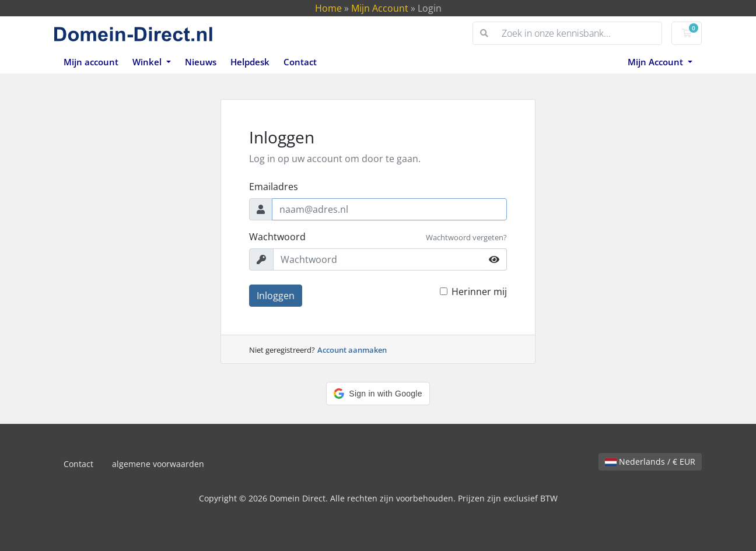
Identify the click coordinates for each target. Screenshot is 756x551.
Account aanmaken (352, 350)
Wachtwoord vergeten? (466, 237)
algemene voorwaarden (158, 464)
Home (328, 8)
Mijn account (91, 62)
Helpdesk (250, 62)
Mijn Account (380, 8)
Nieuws (201, 62)
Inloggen (276, 296)
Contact (300, 62)
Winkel (148, 62)
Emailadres (274, 187)
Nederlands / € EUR (650, 461)
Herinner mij (479, 292)
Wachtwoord (277, 237)
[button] (378, 394)
